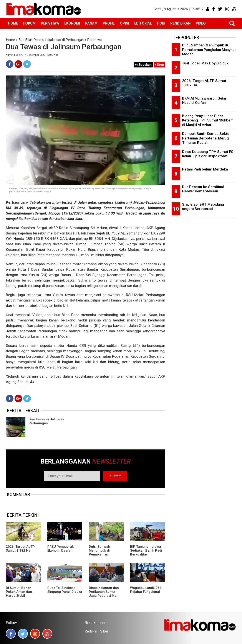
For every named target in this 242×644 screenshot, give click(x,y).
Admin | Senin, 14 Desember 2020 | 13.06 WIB (32, 55)
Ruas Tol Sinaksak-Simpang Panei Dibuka (65, 590)
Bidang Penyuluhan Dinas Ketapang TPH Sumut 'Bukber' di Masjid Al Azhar (207, 120)
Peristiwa (94, 40)
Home (10, 40)
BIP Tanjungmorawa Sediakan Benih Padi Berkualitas (146, 551)
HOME (13, 23)
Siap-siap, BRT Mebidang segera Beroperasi (203, 207)
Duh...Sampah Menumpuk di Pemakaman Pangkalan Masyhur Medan (104, 554)
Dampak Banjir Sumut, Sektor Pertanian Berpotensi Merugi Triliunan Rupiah (206, 138)
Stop (159, 65)
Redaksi (91, 631)
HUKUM (29, 23)
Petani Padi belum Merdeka (205, 169)
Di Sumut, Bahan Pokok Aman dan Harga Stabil (19, 592)
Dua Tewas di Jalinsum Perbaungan (46, 421)
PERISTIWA (50, 23)
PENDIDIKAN (180, 23)
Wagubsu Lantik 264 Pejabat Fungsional (146, 590)
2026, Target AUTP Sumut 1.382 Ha (20, 549)
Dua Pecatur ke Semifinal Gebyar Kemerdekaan (203, 189)
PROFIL (109, 23)
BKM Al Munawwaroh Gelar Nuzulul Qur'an (204, 101)
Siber (104, 631)
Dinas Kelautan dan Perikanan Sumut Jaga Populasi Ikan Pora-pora (104, 594)
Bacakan (143, 65)
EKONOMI (72, 23)
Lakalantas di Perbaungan (64, 40)
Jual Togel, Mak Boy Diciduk (205, 63)
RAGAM (91, 23)
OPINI (124, 23)
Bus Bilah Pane (30, 40)
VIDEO (201, 23)
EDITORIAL (143, 23)
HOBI (161, 23)
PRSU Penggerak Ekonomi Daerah (60, 549)
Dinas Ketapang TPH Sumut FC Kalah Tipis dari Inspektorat (208, 154)
